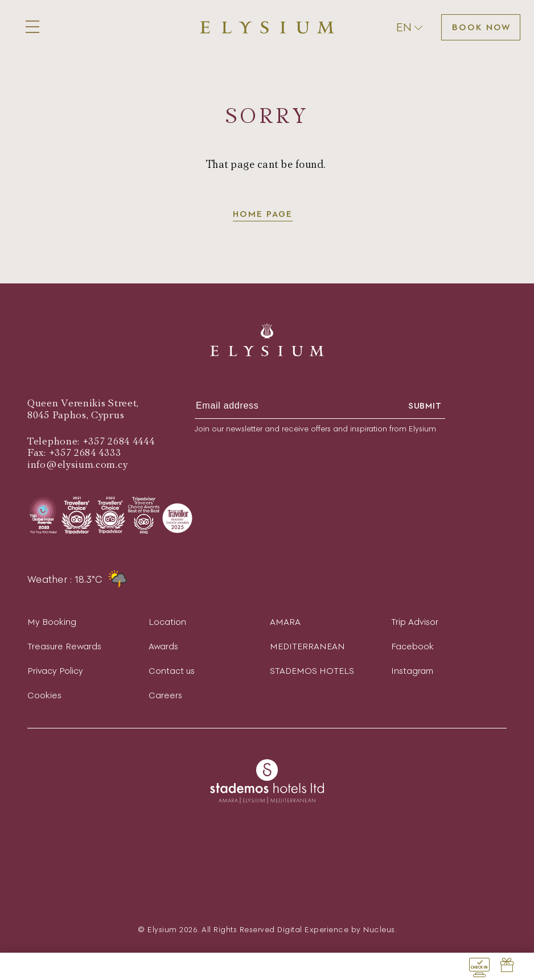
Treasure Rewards (64, 646)
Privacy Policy (55, 671)
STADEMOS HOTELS (312, 671)
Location (167, 622)
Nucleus (379, 930)
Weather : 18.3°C (77, 579)
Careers (165, 695)
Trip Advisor (415, 622)
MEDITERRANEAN (307, 646)
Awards (163, 646)
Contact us (172, 671)
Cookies (44, 695)
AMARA (285, 622)
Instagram (412, 671)
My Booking (52, 622)
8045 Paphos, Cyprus (76, 415)
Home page (263, 214)
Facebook (412, 646)
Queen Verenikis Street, (83, 403)
